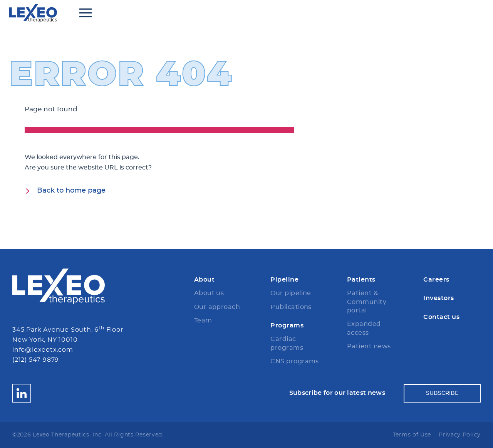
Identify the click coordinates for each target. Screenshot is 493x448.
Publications (291, 307)
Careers (436, 280)
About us (209, 293)
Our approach (217, 307)
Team (203, 320)
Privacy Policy (460, 435)
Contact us (441, 317)
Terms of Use (412, 435)
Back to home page (71, 191)
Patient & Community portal (367, 302)
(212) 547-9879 (36, 360)
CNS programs (295, 361)
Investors (439, 298)
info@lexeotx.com (43, 350)
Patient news (369, 346)
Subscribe (442, 393)
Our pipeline (291, 293)
